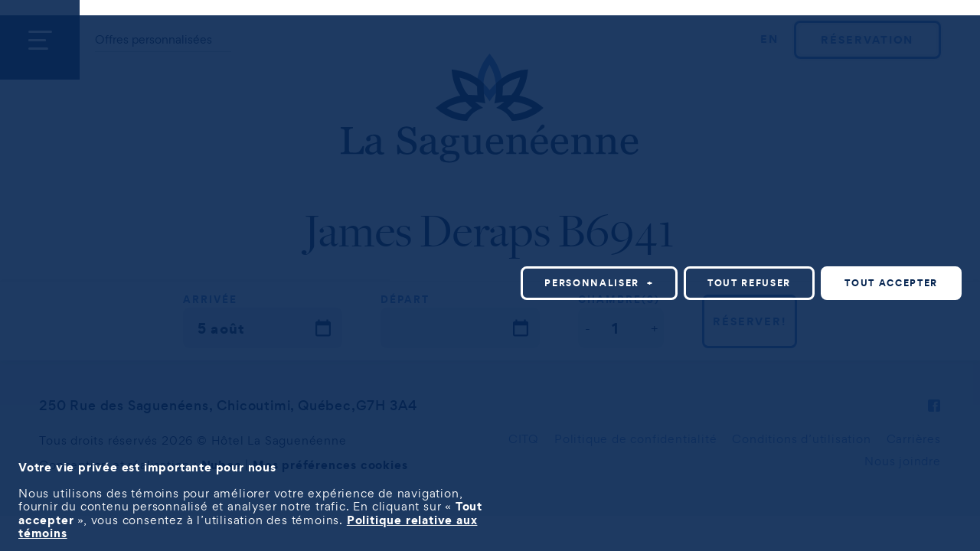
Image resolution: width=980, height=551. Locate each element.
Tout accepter (891, 283)
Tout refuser (749, 283)
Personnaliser (599, 283)
